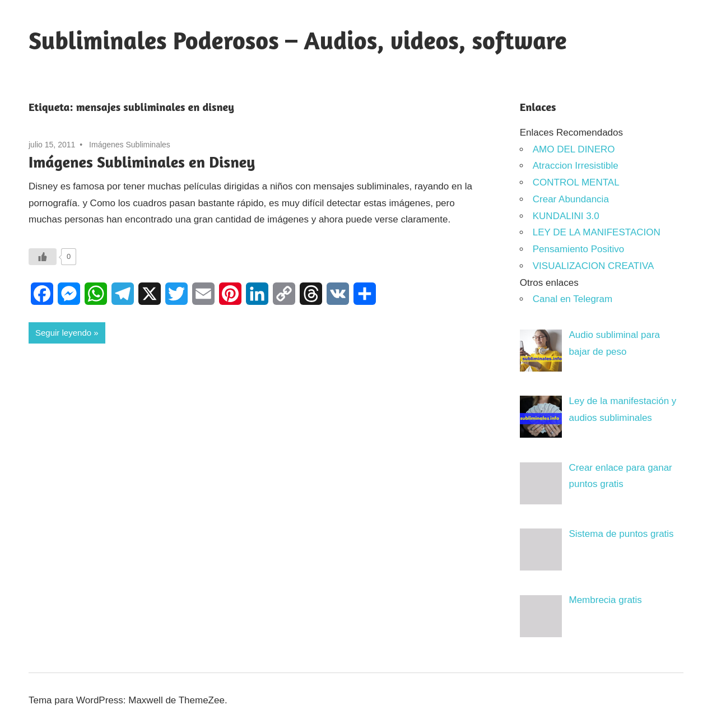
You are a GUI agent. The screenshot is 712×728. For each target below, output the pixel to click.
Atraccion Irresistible (576, 166)
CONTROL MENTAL (576, 182)
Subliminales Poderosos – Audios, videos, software (298, 40)
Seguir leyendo (63, 333)
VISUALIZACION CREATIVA (594, 266)
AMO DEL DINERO (574, 149)
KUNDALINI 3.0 (566, 216)
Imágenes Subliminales (130, 145)
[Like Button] (43, 257)
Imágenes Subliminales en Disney (142, 162)
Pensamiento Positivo (578, 249)
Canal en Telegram (573, 299)
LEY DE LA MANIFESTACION (597, 232)
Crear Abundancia (571, 199)
